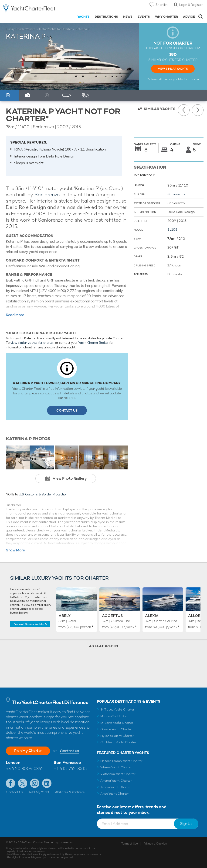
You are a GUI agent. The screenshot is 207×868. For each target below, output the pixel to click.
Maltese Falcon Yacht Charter (121, 761)
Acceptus (112, 616)
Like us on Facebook (10, 783)
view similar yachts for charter (32, 343)
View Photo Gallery (70, 478)
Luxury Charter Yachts (20, 29)
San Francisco (67, 762)
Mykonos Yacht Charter (117, 736)
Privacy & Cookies (155, 844)
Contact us (69, 751)
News (128, 17)
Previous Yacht (184, 110)
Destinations (106, 17)
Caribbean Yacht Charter (118, 742)
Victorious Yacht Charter (118, 774)
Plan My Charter (28, 751)
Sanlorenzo (47, 195)
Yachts (83, 17)
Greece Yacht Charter (116, 729)
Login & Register (191, 5)
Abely (65, 616)
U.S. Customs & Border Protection (43, 494)
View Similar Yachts (173, 69)
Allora (196, 616)
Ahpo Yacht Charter (115, 794)
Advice (189, 17)
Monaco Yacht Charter (117, 716)
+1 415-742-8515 (70, 768)
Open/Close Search (201, 17)
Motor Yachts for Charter (55, 29)
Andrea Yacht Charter (116, 781)
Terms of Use (129, 844)
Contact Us (67, 410)
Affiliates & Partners (70, 792)
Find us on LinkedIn (47, 783)
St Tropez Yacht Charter (117, 709)
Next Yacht (198, 110)
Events (144, 17)
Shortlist (161, 5)
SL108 (172, 229)
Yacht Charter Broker (93, 343)
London (13, 762)
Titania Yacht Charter (115, 787)
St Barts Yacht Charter (117, 723)
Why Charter (167, 17)
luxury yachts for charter (181, 79)
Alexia (152, 616)
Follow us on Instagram (35, 783)
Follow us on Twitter (23, 783)
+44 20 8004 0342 (25, 768)
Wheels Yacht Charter (116, 767)
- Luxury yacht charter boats (29, 8)
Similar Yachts (160, 109)
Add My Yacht (39, 792)
